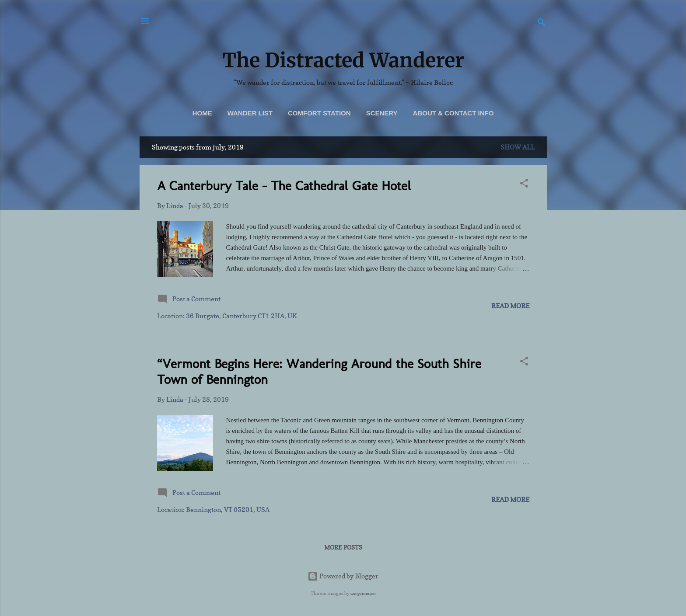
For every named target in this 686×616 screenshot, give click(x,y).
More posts (343, 547)
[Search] (542, 24)
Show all (518, 147)
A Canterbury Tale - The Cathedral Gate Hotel (284, 186)
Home (202, 113)
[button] (524, 185)
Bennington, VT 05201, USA (228, 510)
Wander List (250, 113)
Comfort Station (319, 113)
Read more (510, 306)
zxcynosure (363, 593)
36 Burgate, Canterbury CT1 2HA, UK (241, 316)
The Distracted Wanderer (343, 60)
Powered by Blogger (343, 576)
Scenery (382, 113)
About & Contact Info (453, 113)
